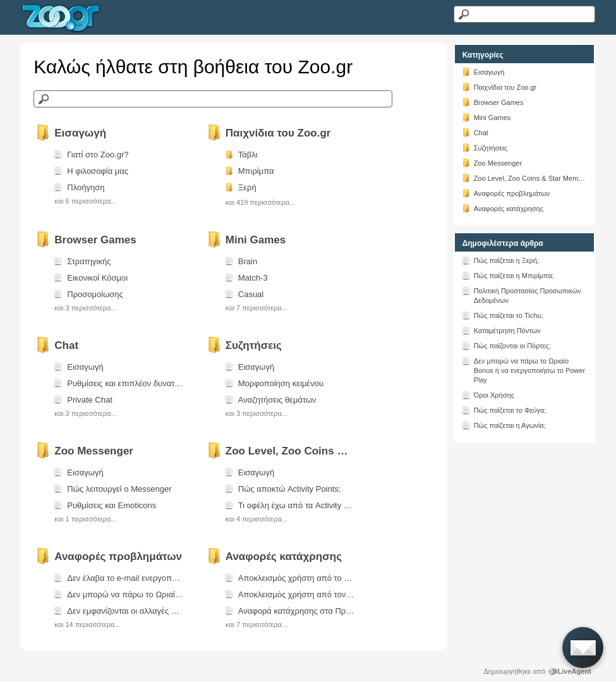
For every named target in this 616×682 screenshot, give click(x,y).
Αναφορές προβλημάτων (506, 193)
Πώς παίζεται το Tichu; (502, 315)
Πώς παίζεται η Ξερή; (500, 260)
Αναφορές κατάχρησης (502, 208)
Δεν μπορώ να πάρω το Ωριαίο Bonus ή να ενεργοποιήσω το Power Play (523, 369)
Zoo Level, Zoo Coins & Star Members (524, 178)
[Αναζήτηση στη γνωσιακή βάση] (213, 99)
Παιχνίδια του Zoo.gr (499, 87)
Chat (475, 132)
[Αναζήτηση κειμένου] (524, 14)
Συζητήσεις (485, 147)
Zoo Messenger (492, 162)
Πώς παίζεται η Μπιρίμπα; (508, 275)
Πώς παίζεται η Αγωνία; (504, 425)
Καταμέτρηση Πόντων (501, 330)
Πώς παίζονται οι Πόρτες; (506, 345)
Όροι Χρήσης (488, 394)
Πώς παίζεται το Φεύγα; (504, 410)
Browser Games (492, 102)
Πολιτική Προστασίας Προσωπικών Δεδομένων (521, 295)
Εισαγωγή (483, 71)
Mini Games (486, 117)
